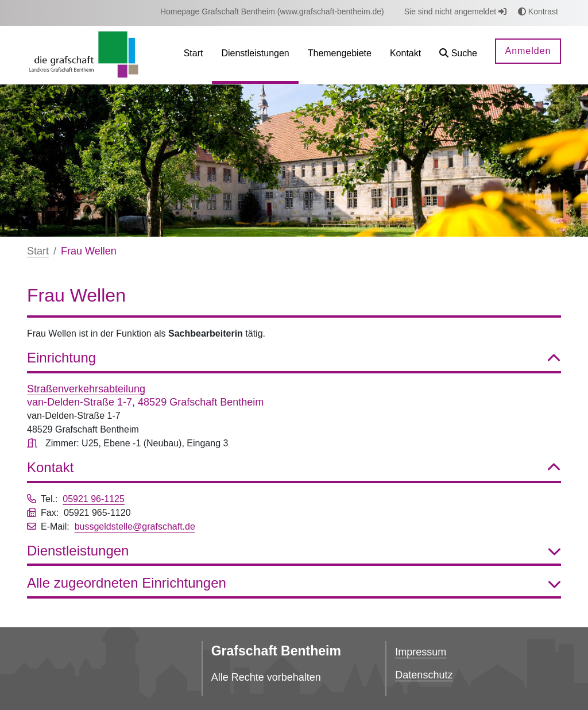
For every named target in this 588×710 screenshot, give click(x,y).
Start (38, 251)
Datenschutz (424, 675)
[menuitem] (272, 12)
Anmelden (528, 51)
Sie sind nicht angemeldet (455, 11)
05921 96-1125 (94, 499)
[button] (458, 55)
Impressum (421, 652)
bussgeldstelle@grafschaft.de (135, 526)
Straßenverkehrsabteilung (86, 389)
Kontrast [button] (538, 11)
